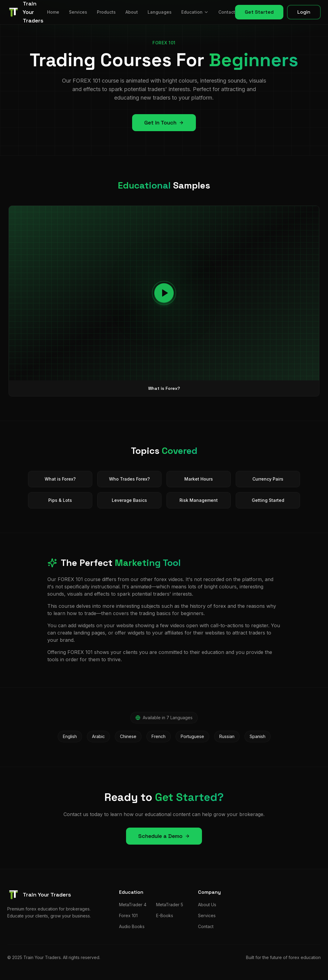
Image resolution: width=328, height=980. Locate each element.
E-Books (165, 915)
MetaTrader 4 (133, 905)
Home (53, 12)
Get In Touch (164, 122)
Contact (227, 12)
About (132, 12)
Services (78, 12)
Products (106, 12)
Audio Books (132, 926)
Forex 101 (128, 915)
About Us (207, 905)
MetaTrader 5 (170, 905)
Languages (160, 12)
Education (195, 12)
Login (304, 12)
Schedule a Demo (164, 836)
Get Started (259, 12)
